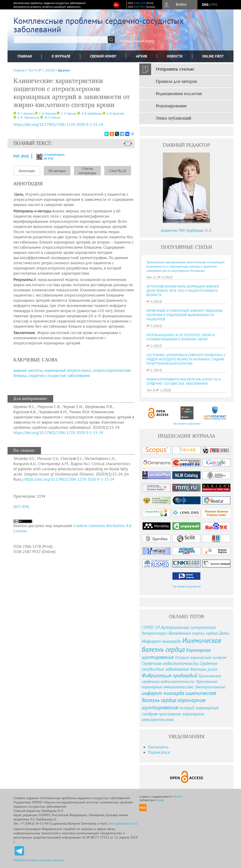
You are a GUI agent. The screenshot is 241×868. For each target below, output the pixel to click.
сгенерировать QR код (48, 157)
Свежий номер (103, 56)
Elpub (160, 800)
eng (205, 5)
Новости (175, 56)
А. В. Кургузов (115, 114)
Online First (213, 56)
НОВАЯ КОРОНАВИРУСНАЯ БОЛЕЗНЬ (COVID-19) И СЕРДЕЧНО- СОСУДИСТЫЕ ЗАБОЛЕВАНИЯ (184, 381)
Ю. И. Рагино (52, 118)
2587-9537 (140, 7)
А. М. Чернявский (28, 118)
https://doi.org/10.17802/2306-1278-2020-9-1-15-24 (58, 433)
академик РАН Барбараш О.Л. (187, 230)
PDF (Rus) (21, 156)
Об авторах (57, 171)
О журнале (61, 56)
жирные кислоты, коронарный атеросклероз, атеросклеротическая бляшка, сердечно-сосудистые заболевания (72, 373)
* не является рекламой (187, 424)
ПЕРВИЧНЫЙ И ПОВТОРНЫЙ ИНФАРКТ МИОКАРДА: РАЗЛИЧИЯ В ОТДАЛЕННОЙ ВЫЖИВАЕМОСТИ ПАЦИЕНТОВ (185, 315)
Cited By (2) (118, 171)
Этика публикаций (173, 118)
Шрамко (64, 70)
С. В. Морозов (47, 114)
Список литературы (87, 171)
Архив (142, 56)
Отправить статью (175, 69)
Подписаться (159, 752)
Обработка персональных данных (38, 860)
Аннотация (27, 171)
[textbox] (61, 40)
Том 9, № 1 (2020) (41, 70)
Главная (25, 56)
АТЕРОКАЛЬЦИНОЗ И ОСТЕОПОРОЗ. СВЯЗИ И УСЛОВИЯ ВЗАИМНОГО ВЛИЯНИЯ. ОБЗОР (181, 337)
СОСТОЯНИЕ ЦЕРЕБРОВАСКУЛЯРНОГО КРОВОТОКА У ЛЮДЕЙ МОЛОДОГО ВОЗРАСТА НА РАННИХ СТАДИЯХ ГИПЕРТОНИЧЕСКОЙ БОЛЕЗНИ (186, 359)
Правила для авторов (176, 82)
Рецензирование (171, 106)
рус (214, 5)
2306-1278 (140, 3)
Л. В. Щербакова (91, 114)
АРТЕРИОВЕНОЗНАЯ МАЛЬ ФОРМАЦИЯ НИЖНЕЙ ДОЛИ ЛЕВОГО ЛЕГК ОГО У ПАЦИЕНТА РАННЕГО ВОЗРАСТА (183, 291)
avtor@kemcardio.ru (123, 823)
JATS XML (22, 507)
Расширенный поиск (138, 41)
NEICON (177, 796)
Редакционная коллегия (179, 94)
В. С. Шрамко (25, 114)
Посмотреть (158, 747)
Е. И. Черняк (68, 114)
